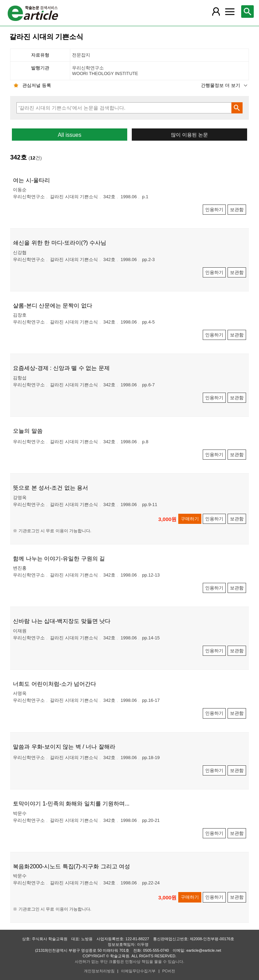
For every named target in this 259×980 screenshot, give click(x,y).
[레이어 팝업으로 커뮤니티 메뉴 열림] (230, 12)
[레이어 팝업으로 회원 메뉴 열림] (216, 12)
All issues (70, 135)
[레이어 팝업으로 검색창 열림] (247, 12)
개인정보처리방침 (99, 971)
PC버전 (169, 971)
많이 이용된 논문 (189, 135)
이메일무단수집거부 (138, 971)
